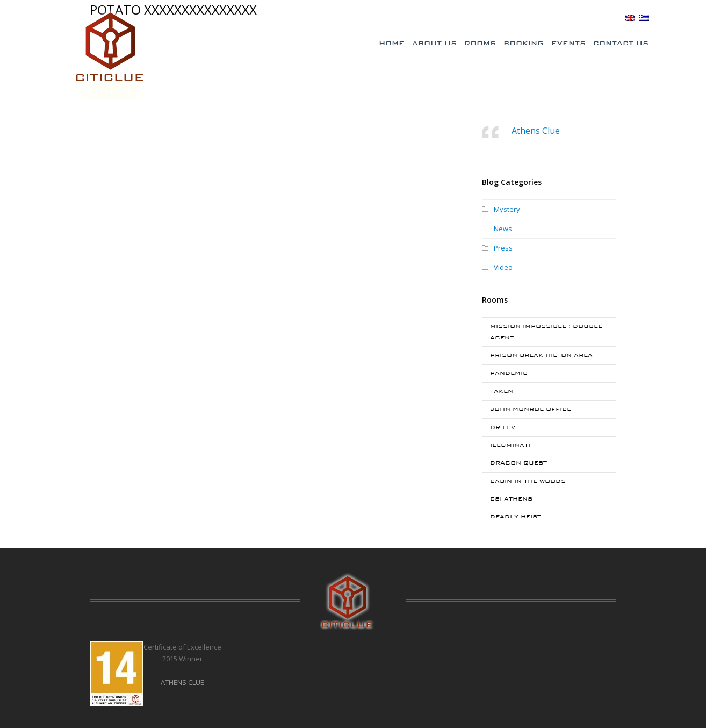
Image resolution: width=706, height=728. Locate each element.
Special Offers (471, 18)
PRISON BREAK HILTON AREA (541, 355)
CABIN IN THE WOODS (528, 481)
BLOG (610, 17)
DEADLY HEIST (516, 516)
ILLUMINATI (510, 445)
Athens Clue (536, 131)
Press (503, 248)
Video (503, 267)
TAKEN (502, 391)
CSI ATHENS (511, 499)
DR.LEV (503, 427)
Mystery (507, 209)
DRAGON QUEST (518, 463)
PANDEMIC (509, 373)
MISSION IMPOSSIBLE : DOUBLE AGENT (546, 331)
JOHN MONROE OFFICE (531, 409)
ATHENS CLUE (182, 682)
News (503, 229)
